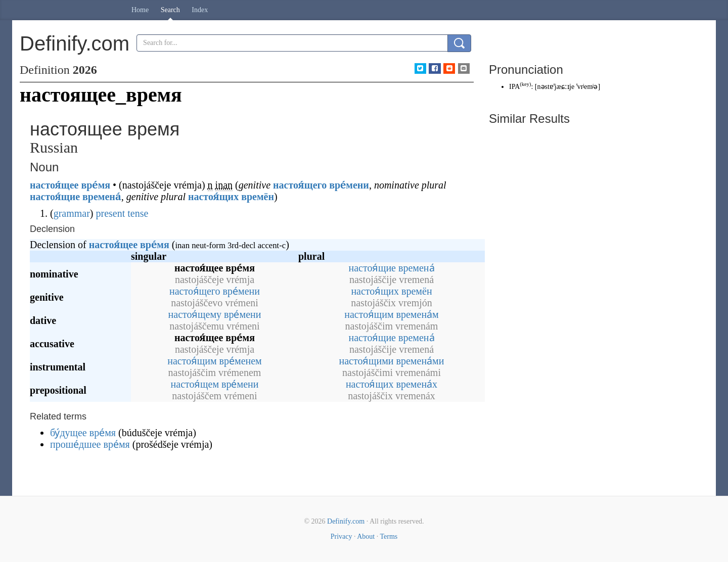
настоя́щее (54, 185)
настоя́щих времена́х (392, 384)
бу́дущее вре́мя (83, 433)
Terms (389, 536)
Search (170, 10)
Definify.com (346, 521)
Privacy (342, 536)
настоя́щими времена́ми (392, 361)
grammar (72, 213)
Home (140, 10)
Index (200, 10)
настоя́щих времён (231, 197)
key (526, 84)
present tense (122, 213)
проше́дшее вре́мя (90, 444)
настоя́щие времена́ (76, 197)
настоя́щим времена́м (392, 314)
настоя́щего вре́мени (321, 185)
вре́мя (96, 185)
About (366, 536)
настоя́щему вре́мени (215, 314)
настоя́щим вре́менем (215, 361)
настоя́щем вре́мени (215, 384)
